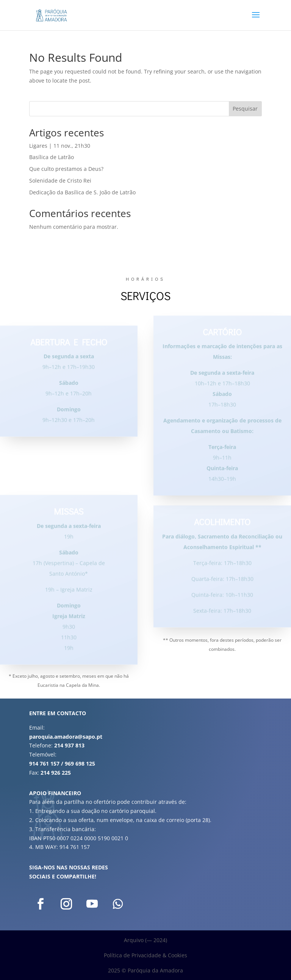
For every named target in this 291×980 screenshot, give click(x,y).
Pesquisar (245, 109)
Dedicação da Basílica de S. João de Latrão (82, 192)
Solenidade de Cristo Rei (60, 181)
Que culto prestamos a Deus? (66, 169)
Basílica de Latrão (52, 157)
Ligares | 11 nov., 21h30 (60, 146)
